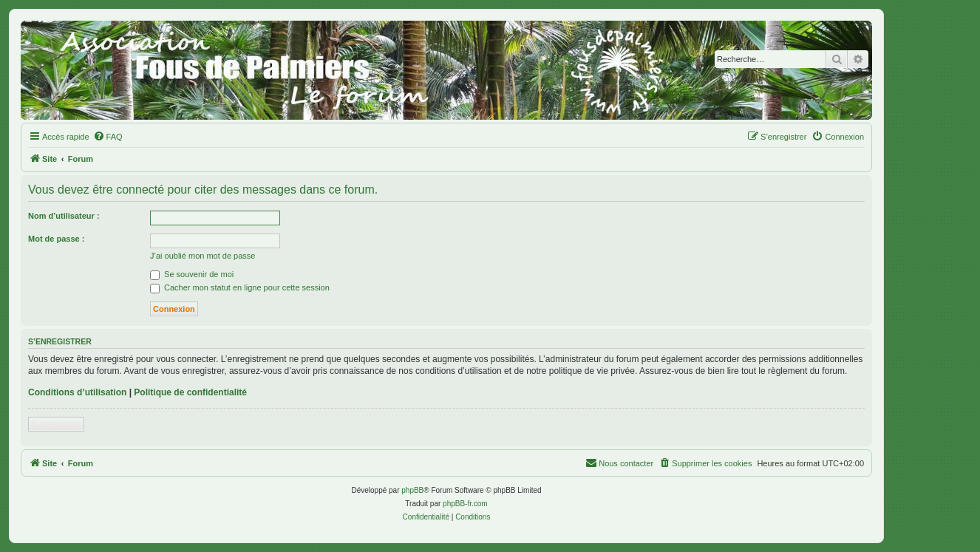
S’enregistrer (56, 424)
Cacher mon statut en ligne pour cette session (240, 287)
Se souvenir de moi (192, 274)
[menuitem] (108, 137)
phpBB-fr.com (465, 504)
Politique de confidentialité (190, 392)
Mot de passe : (56, 239)
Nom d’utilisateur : (64, 216)
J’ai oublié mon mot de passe (203, 256)
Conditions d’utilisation (77, 392)
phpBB (412, 490)
